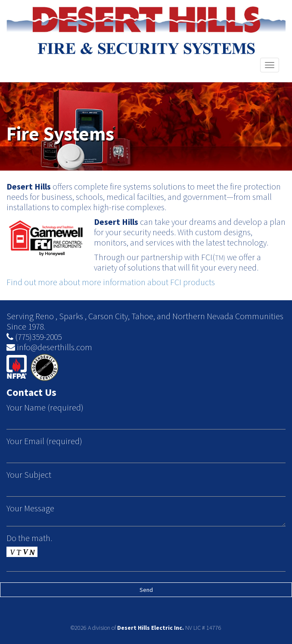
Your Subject (29, 475)
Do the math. (29, 538)
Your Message (30, 508)
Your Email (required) (44, 441)
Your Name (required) (45, 408)
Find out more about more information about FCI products (111, 282)
